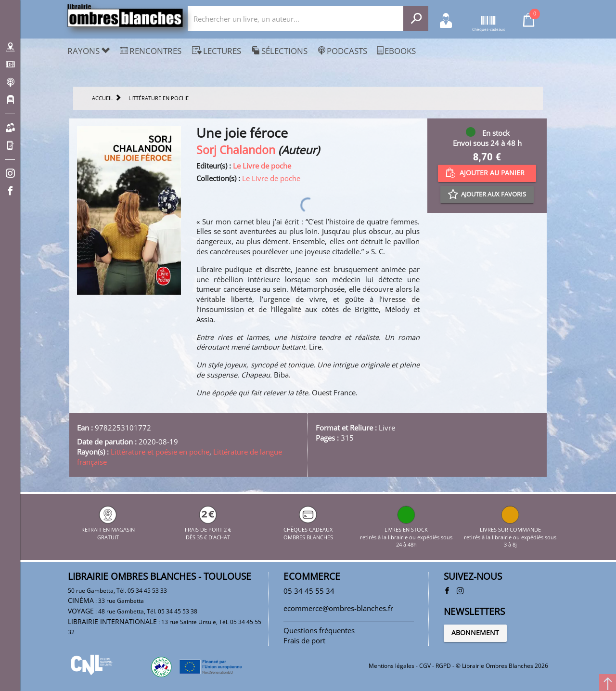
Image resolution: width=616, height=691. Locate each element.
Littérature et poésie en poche (160, 452)
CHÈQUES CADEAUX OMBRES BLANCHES (308, 529)
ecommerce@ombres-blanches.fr (338, 608)
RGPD (443, 666)
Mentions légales (391, 666)
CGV (425, 666)
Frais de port (304, 640)
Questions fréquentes (319, 630)
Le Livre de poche (262, 166)
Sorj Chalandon (236, 150)
